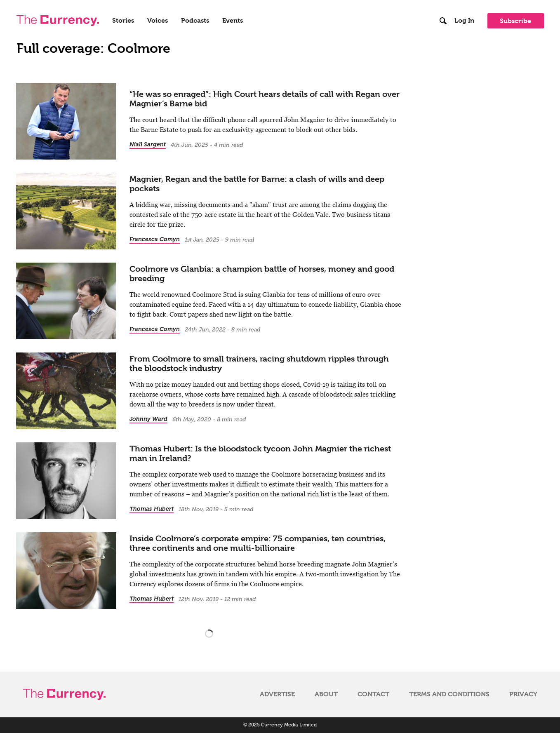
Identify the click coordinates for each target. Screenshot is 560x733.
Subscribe (515, 21)
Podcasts (195, 21)
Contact (373, 694)
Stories (123, 21)
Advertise (277, 694)
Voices (158, 21)
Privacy (523, 694)
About (326, 694)
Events (233, 21)
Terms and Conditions (449, 694)
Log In (464, 21)
